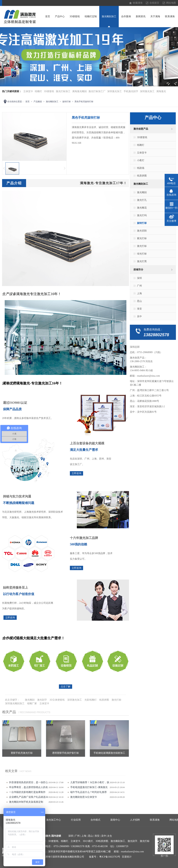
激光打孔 (142, 200)
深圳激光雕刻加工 (15, 703)
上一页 (4, 168)
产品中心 (60, 16)
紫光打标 (142, 238)
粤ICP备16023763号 (110, 857)
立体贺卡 (28, 91)
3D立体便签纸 (57, 700)
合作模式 (95, 820)
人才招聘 (135, 820)
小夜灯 (141, 160)
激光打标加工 (63, 91)
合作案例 (126, 16)
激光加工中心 (54, 820)
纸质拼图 (104, 700)
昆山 (139, 301)
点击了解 (66, 687)
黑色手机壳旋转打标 (84, 102)
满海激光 (161, 91)
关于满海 (155, 16)
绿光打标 (142, 254)
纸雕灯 (38, 91)
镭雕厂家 (32, 703)
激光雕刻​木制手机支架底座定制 (26, 802)
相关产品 (9, 712)
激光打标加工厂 (97, 91)
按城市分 (138, 270)
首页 (48, 16)
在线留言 (154, 3)
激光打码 (142, 215)
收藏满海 (138, 3)
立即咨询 (76, 473)
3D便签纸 (75, 16)
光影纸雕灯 (91, 700)
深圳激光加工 (115, 91)
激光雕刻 (30, 700)
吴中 (139, 316)
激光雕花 (142, 208)
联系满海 (170, 16)
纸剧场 (141, 168)
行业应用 (76, 820)
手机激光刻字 (131, 91)
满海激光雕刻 (79, 91)
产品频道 (38, 102)
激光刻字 (42, 700)
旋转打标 (67, 102)
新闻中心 (115, 820)
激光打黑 (142, 261)
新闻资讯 (141, 16)
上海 (139, 293)
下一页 (65, 168)
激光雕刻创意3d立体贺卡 (84, 797)
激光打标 (116, 700)
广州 (139, 286)
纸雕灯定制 (91, 16)
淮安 (139, 309)
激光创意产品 (141, 129)
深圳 (139, 278)
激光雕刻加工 (109, 16)
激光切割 (142, 231)
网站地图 (171, 3)
